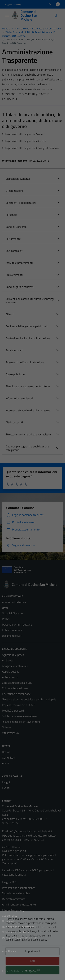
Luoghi (6, 782)
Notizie (6, 752)
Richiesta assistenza (14, 899)
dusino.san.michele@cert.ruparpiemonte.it (32, 835)
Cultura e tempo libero (15, 688)
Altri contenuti (14, 422)
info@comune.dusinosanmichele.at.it (31, 831)
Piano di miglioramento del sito (20, 938)
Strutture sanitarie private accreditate (28, 434)
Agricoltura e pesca (13, 655)
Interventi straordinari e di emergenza (28, 410)
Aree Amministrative (14, 602)
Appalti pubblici (11, 671)
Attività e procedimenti (19, 263)
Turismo (6, 727)
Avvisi (5, 763)
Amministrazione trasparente (19, 904)
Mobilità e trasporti (13, 710)
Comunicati (8, 758)
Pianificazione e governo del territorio (28, 386)
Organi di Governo (12, 613)
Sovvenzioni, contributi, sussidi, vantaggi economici (30, 300)
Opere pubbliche (15, 374)
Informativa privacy (13, 910)
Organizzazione (15, 191)
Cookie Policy (10, 916)
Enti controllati (14, 251)
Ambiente (8, 660)
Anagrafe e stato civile (15, 666)
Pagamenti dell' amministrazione (25, 362)
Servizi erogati (14, 350)
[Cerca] (56, 15)
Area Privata (9, 951)
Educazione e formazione (16, 694)
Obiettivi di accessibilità (15, 932)
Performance (13, 239)
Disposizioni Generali (18, 179)
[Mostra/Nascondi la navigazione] (7, 15)
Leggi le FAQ (9, 882)
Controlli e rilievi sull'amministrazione (28, 338)
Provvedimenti (14, 275)
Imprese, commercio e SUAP (18, 705)
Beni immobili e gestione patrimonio (27, 326)
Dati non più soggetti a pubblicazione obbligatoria (27, 448)
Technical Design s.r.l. (26, 971)
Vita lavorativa (10, 733)
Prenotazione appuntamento (19, 888)
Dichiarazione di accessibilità (18, 927)
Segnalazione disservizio (16, 893)
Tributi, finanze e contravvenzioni (21, 722)
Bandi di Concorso (16, 227)
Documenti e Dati (12, 636)
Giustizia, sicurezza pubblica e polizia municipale (29, 699)
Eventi (6, 788)
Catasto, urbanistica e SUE (17, 683)
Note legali (8, 921)
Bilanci (10, 314)
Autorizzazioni (10, 677)
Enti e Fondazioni (12, 630)
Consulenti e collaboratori (21, 203)
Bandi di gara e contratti (20, 287)
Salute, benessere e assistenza (20, 716)
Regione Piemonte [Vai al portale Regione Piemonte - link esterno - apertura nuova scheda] (13, 5)
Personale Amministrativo (17, 624)
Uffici (5, 608)
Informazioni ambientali (19, 398)
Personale (11, 215)
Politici (6, 619)
